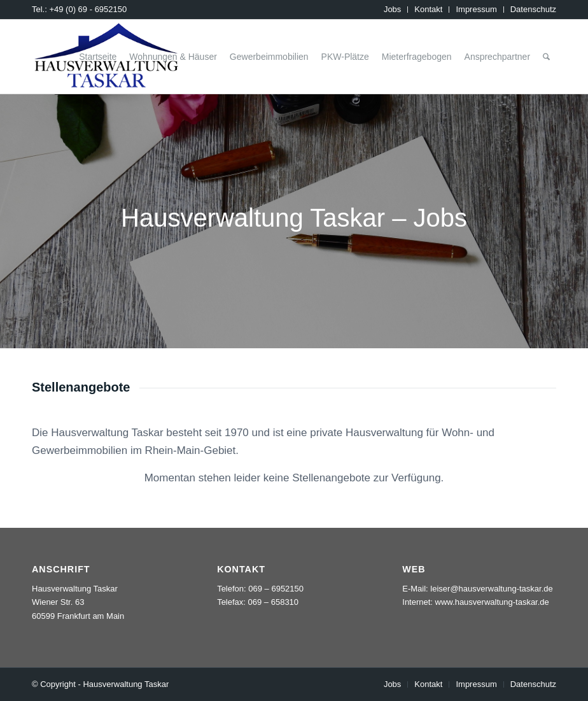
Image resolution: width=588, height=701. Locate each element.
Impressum (476, 9)
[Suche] (546, 57)
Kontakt (428, 9)
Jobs (392, 9)
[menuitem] (393, 10)
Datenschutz (533, 9)
